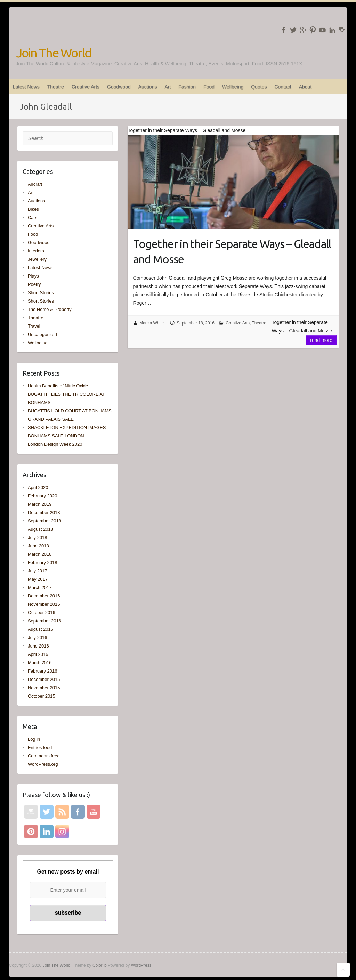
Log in (34, 739)
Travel (34, 326)
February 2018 (43, 563)
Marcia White (152, 323)
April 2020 (38, 487)
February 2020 (43, 496)
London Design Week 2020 (55, 444)
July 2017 (38, 571)
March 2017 (40, 588)
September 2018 (44, 521)
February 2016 (43, 671)
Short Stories (41, 293)
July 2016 (38, 638)
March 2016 (40, 663)
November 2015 (44, 688)
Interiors (36, 251)
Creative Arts (86, 87)
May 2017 (38, 579)
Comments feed (44, 756)
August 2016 (41, 629)
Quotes (259, 87)
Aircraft (35, 184)
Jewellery (37, 259)
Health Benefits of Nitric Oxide (58, 386)
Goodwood (119, 87)
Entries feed (40, 748)
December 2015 (44, 679)
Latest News (26, 87)
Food (209, 87)
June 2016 (38, 646)
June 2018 (38, 546)
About (305, 87)
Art (168, 87)
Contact (283, 87)
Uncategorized (42, 334)
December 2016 (44, 596)
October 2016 (42, 613)
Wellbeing (233, 87)
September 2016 (44, 621)
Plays (33, 276)
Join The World (54, 53)
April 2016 (38, 654)
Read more (321, 340)
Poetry (34, 284)
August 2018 (41, 529)
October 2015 (42, 696)
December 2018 (44, 512)
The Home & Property (50, 309)
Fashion (187, 87)
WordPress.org (43, 764)
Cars (33, 218)
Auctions (148, 87)
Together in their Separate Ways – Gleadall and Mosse (232, 252)
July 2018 (38, 537)
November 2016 (44, 604)
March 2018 (40, 554)
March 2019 (40, 504)
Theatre (56, 87)
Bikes (33, 209)
